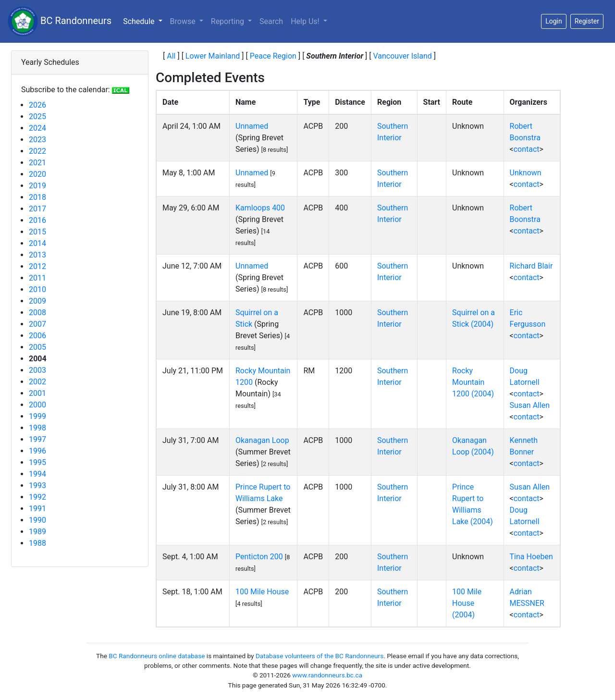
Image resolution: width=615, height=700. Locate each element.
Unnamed (252, 126)
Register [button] (587, 21)
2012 (37, 266)
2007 (37, 324)
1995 (37, 462)
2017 (37, 209)
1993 (37, 485)
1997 (37, 439)
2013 (37, 255)
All (171, 56)
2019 (37, 186)
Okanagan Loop (262, 440)
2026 (37, 105)
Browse (184, 21)
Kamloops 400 (260, 208)
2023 (37, 140)
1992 (37, 497)
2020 (37, 174)
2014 (37, 243)
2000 (37, 405)
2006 (37, 336)
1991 (37, 509)
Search (271, 21)
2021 (37, 163)
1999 (37, 416)
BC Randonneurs (60, 21)
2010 (37, 289)
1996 (37, 451)
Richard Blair (531, 266)
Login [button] (554, 21)
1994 (37, 474)
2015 (37, 232)
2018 (37, 197)
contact (527, 149)
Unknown (526, 173)
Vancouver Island (402, 56)
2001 (37, 393)
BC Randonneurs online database (157, 656)
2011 (37, 278)
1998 (37, 428)
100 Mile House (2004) (467, 603)
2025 (37, 117)
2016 (37, 220)
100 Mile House (262, 592)
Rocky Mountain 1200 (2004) (473, 382)
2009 (37, 301)
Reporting (228, 21)
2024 (37, 128)
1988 (37, 543)
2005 (37, 347)
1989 (37, 532)
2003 (37, 370)
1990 (37, 520)
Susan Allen (530, 405)
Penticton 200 (259, 557)
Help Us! (306, 21)
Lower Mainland (213, 56)
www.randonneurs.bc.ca (327, 675)
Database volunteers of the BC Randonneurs (320, 656)
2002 (37, 382)
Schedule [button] (144, 21)
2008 (37, 313)
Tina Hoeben (531, 557)
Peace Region (273, 56)
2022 (37, 151)
